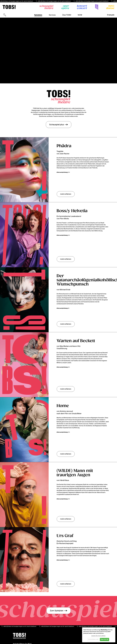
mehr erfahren (66, 194)
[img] (9, 7)
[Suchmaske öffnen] (5, 15)
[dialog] (99, 635)
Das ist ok (104, 639)
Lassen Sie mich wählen (98, 636)
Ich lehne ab (93, 639)
